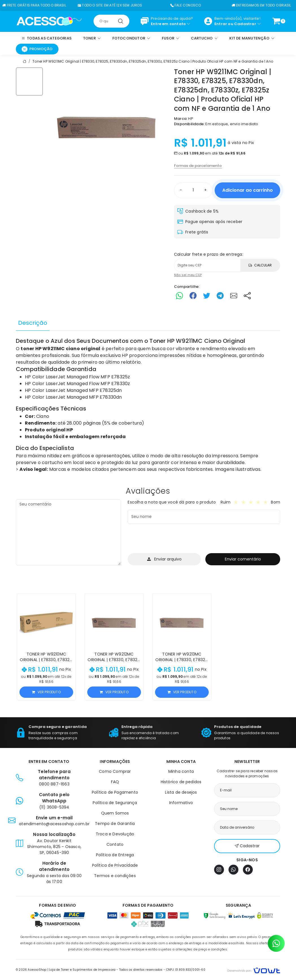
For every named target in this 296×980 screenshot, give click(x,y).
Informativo (181, 803)
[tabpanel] (148, 405)
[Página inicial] (49, 21)
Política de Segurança (115, 803)
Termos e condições (115, 876)
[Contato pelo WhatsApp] (276, 943)
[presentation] (171, 539)
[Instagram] (219, 870)
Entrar (221, 24)
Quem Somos (115, 813)
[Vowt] (254, 970)
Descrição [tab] (33, 323)
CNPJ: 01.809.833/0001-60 (186, 970)
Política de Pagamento (115, 792)
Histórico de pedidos (181, 782)
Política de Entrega (115, 855)
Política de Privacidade (115, 865)
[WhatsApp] (233, 870)
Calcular (260, 265)
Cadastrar (245, 24)
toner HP (31, 349)
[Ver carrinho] (276, 21)
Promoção (37, 49)
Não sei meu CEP (188, 275)
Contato (115, 844)
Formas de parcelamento (198, 166)
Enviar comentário (243, 559)
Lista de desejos (181, 792)
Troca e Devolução (115, 834)
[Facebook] (248, 870)
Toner (157, 341)
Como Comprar (115, 771)
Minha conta (181, 771)
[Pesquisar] (121, 21)
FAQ (115, 782)
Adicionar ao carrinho (248, 190)
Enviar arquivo (164, 559)
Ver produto (46, 692)
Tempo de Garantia (115, 824)
